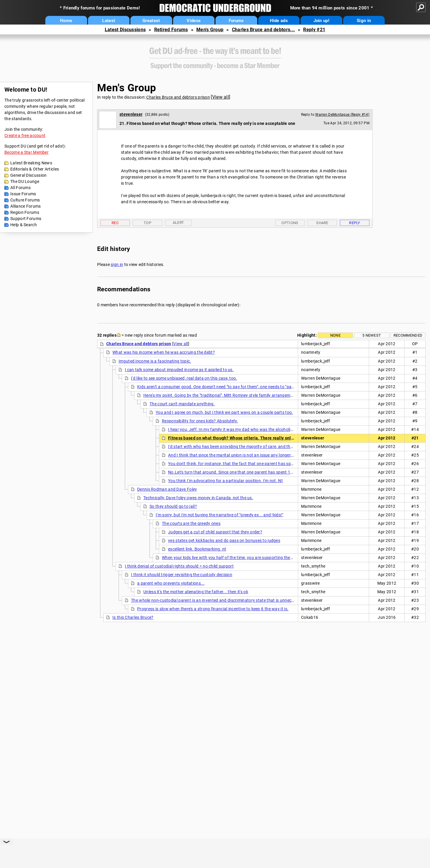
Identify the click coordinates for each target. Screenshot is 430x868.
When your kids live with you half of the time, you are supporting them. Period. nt (238, 558)
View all (221, 97)
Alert (179, 223)
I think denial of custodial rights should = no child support (179, 566)
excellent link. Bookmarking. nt (197, 549)
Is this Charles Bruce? (133, 617)
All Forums (20, 188)
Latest (109, 21)
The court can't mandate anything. (182, 404)
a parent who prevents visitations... (171, 583)
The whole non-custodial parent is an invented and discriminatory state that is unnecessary (218, 600)
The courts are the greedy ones (191, 523)
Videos (194, 21)
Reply (355, 223)
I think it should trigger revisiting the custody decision (182, 575)
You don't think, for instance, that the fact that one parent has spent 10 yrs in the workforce (255, 464)
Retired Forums (171, 30)
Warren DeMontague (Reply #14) (342, 115)
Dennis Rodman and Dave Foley (167, 489)
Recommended (408, 335)
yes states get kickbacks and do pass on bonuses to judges (224, 540)
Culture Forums (25, 200)
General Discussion (28, 175)
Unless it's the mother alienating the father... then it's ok (196, 592)
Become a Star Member (26, 152)
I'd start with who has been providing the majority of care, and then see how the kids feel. (252, 447)
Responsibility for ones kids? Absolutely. (200, 421)
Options (290, 223)
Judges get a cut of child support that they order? (215, 532)
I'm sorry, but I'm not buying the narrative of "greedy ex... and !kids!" (220, 515)
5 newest (372, 335)
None (335, 335)
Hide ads (279, 21)
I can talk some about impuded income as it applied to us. (179, 370)
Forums (236, 21)
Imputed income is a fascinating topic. (155, 361)
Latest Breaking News (31, 163)
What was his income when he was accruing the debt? (164, 352)
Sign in (364, 21)
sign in (117, 264)
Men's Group (210, 30)
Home (66, 21)
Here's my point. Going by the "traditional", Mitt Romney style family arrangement (220, 395)
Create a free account (25, 135)
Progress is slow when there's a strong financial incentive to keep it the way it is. (213, 609)
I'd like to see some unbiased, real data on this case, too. (184, 378)
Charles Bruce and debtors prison (178, 97)
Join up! (321, 21)
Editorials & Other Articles (35, 169)
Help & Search (24, 225)
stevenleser (131, 114)
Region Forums (25, 212)
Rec (115, 223)
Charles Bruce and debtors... (263, 30)
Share (322, 223)
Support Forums (26, 219)
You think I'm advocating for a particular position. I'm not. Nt (225, 481)
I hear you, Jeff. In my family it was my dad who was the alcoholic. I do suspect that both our (256, 429)
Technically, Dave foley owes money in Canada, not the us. (198, 498)
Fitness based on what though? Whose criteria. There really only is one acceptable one (253, 438)
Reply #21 (314, 30)
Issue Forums (23, 194)
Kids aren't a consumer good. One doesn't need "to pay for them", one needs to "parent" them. (225, 387)
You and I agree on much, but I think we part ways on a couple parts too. (224, 412)
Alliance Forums (26, 206)
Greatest (151, 21)
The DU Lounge (25, 181)
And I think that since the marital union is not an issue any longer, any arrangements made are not (261, 455)
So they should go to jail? (173, 506)
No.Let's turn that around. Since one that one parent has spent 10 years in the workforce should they (264, 472)
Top (147, 223)
